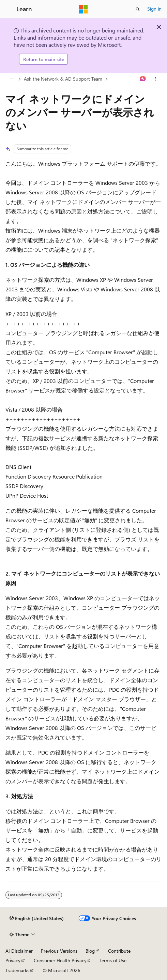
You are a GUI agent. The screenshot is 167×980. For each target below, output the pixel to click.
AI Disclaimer (19, 951)
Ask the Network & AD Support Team (63, 79)
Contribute (119, 951)
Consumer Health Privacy (60, 960)
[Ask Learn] (143, 79)
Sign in (154, 9)
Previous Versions (59, 951)
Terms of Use (113, 960)
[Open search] (138, 9)
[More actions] (156, 79)
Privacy (13, 960)
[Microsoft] (83, 9)
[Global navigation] (7, 9)
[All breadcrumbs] (11, 79)
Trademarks (17, 970)
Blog (90, 951)
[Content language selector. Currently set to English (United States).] (37, 919)
